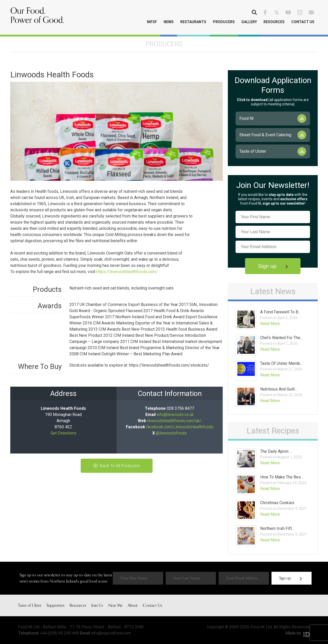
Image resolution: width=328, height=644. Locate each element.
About (133, 605)
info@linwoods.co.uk (175, 415)
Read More (270, 324)
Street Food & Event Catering (265, 135)
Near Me (115, 605)
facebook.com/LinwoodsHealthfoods (180, 427)
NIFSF (152, 22)
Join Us (97, 605)
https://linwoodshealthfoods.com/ (127, 272)
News (169, 22)
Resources (274, 22)
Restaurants (193, 22)
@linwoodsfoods (171, 433)
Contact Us (303, 22)
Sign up (273, 266)
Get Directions (63, 433)
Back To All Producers (117, 466)
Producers (224, 22)
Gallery (249, 22)
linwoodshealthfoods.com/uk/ (174, 421)
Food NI (247, 118)
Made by (298, 633)
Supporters (55, 605)
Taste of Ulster (253, 151)
